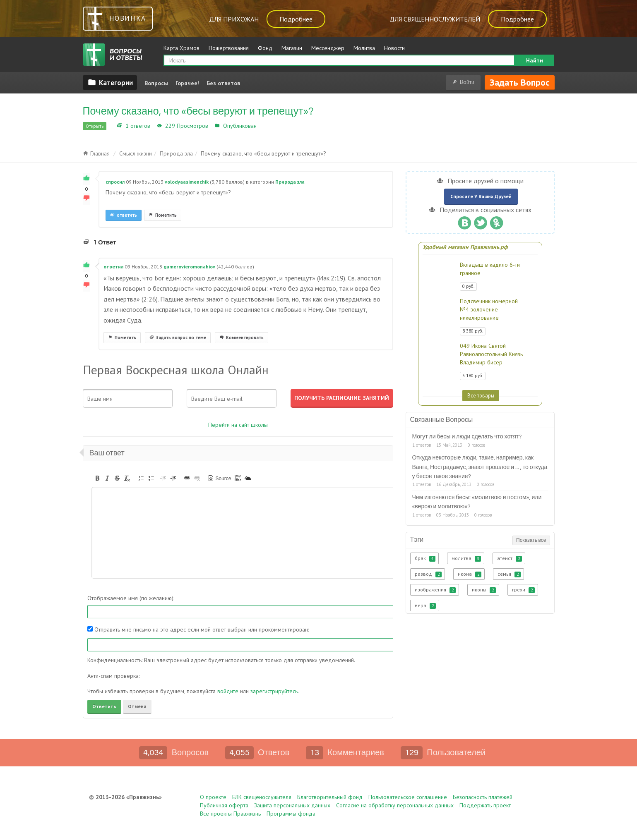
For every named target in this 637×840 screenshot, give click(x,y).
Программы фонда (291, 814)
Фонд (265, 48)
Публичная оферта (224, 805)
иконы (484, 590)
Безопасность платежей (483, 797)
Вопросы (156, 83)
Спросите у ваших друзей (481, 196)
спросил (115, 182)
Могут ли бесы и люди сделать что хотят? (467, 437)
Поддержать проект (485, 805)
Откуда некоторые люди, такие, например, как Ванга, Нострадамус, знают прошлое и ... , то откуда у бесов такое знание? (480, 467)
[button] (97, 478)
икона (470, 574)
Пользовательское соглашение (408, 797)
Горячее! (187, 83)
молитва (466, 558)
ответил (113, 267)
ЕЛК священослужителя (262, 797)
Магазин (292, 48)
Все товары (481, 395)
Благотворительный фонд (330, 797)
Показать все (531, 540)
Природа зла (276, 126)
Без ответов (223, 83)
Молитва (364, 48)
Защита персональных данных (292, 805)
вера (425, 605)
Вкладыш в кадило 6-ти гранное (490, 269)
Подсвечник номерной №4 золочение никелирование (489, 309)
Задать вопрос (520, 82)
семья (509, 574)
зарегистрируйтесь (274, 691)
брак (425, 558)
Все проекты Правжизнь (230, 814)
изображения (435, 590)
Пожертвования (229, 48)
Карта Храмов (181, 48)
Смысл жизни (136, 153)
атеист (510, 558)
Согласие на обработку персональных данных (395, 805)
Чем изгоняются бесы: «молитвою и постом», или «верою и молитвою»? (477, 502)
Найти (535, 60)
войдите (228, 691)
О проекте (213, 797)
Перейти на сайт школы (238, 425)
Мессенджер (328, 48)
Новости (394, 48)
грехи (523, 590)
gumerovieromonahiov (189, 267)
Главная (96, 153)
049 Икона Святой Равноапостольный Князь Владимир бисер (491, 354)
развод (428, 574)
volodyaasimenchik (187, 182)
